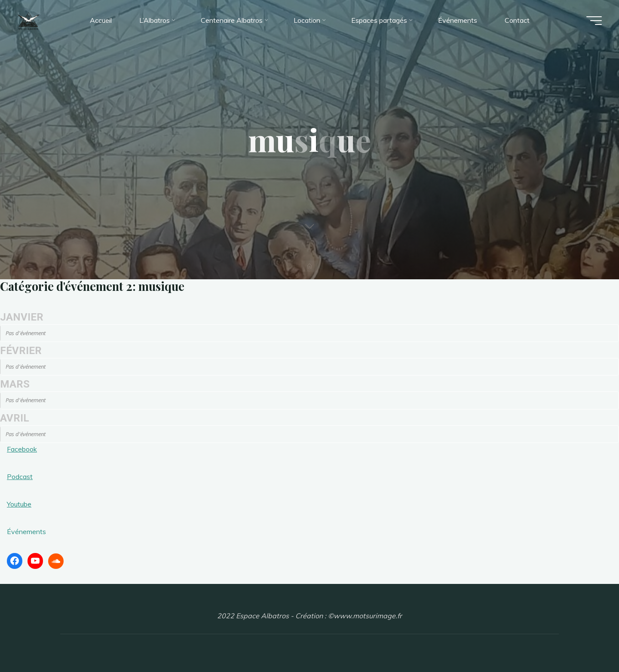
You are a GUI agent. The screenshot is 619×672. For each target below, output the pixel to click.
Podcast (20, 477)
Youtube (19, 504)
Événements (26, 531)
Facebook (22, 449)
